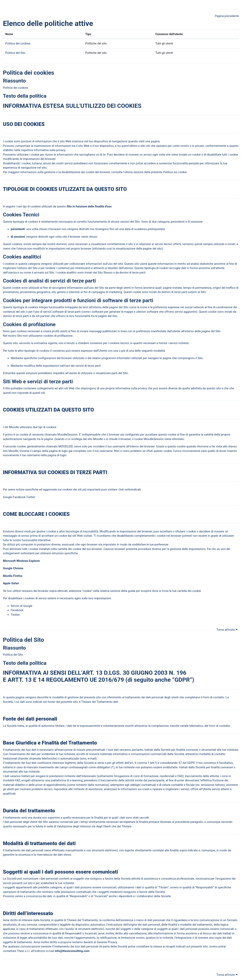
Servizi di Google (22, 606)
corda (98, 446)
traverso (142, 726)
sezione (138, 172)
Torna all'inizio (227, 630)
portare (26, 146)
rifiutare (180, 531)
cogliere (61, 288)
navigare (153, 358)
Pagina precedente (227, 16)
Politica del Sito (15, 53)
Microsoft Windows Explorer (21, 561)
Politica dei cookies (18, 43)
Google (8, 497)
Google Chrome (13, 568)
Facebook (19, 497)
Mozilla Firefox (13, 576)
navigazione (120, 141)
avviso (148, 155)
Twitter (31, 497)
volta (162, 155)
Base (9, 743)
